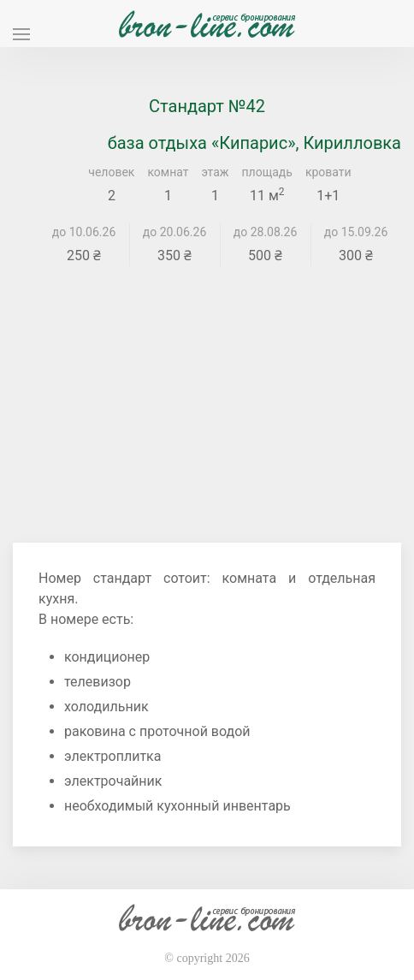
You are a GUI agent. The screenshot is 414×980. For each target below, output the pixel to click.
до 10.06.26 (84, 232)
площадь (267, 172)
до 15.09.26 (356, 232)
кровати (328, 172)
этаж (216, 172)
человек (111, 172)
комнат (168, 172)
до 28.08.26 (266, 232)
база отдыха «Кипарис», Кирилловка (254, 143)
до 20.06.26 (175, 232)
